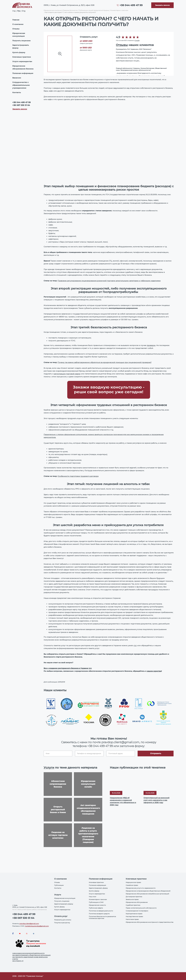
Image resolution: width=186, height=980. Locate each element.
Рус (19, 11)
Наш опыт (93, 897)
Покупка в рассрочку (62, 923)
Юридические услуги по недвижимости (141, 888)
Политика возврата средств (99, 914)
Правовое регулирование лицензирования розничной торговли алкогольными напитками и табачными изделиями (109, 281)
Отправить (156, 753)
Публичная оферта (96, 908)
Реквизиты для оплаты (63, 920)
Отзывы (16, 29)
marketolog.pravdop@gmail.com (37, 926)
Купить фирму (19, 52)
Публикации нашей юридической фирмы (94, 10)
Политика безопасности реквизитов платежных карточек (102, 917)
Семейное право (132, 885)
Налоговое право (132, 919)
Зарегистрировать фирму (21, 47)
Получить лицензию (21, 41)
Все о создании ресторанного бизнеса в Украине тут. (68, 668)
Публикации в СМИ (96, 902)
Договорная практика (134, 897)
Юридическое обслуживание (137, 902)
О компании (18, 24)
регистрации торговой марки (67, 374)
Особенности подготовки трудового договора (78, 476)
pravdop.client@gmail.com (29, 924)
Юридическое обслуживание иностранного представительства (150, 922)
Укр (14, 11)
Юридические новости (97, 905)
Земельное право (132, 899)
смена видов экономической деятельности (28, 953)
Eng (24, 11)
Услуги (49, 768)
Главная (16, 20)
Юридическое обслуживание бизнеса (23, 67)
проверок (151, 345)
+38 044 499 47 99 (131, 5)
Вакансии (17, 78)
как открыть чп (18, 961)
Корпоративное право (134, 914)
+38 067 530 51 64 (21, 105)
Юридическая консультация (19, 35)
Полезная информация (23, 73)
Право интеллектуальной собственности (141, 908)
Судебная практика (133, 905)
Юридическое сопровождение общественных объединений (148, 891)
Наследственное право (134, 916)
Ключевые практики (22, 57)
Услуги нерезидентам (22, 61)
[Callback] (162, 5)
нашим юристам (154, 671)
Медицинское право (133, 882)
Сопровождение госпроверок (137, 911)
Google (137, 40)
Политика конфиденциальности (101, 911)
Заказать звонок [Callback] (20, 109)
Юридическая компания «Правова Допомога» (61, 10)
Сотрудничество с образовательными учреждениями (21, 85)
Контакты (17, 92)
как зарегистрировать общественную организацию (31, 955)
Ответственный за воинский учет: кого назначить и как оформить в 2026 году (156, 800)
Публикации (59, 885)
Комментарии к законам (119, 10)
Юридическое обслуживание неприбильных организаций (147, 894)
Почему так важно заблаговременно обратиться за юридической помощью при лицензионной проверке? (105, 362)
